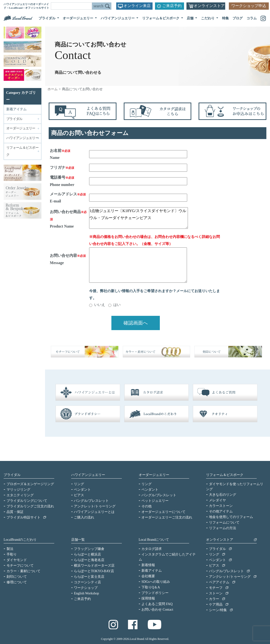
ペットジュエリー (155, 501)
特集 (225, 18)
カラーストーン (221, 506)
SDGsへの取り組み (156, 582)
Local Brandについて (154, 540)
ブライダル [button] (47, 18)
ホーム (53, 89)
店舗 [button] (191, 18)
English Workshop (86, 593)
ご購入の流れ (84, 517)
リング (79, 484)
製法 (10, 549)
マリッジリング (18, 490)
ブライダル (12, 475)
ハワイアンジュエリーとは (94, 512)
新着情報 (148, 565)
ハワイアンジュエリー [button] (118, 18)
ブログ (238, 18)
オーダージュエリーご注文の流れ (167, 517)
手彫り (12, 554)
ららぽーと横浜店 (87, 554)
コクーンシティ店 (87, 582)
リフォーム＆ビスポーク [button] (161, 18)
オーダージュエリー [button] (78, 18)
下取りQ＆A (151, 587)
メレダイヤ (217, 500)
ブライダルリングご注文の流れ (30, 506)
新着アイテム (16, 109)
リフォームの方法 (223, 528)
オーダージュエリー (154, 475)
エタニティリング (20, 495)
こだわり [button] (208, 18)
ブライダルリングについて (27, 501)
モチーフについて (20, 566)
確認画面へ (136, 323)
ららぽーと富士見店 (89, 577)
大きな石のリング (223, 495)
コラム (252, 18)
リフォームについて (224, 522)
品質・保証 (15, 512)
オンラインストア (209, 6)
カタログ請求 (152, 549)
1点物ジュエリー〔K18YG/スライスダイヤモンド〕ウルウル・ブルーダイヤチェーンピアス (139, 218)
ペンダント (82, 490)
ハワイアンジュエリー (88, 475)
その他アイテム (221, 511)
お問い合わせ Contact (157, 610)
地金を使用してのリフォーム (231, 517)
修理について (17, 582)
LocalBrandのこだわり (20, 540)
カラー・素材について (23, 571)
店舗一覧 (78, 540)
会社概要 (148, 576)
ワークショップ (86, 588)
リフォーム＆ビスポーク (225, 475)
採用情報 (148, 598)
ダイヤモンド (17, 560)
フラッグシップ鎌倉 (89, 549)
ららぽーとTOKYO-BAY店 (94, 571)
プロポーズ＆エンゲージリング (30, 484)
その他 (147, 506)
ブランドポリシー (155, 593)
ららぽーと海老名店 (89, 560)
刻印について (17, 577)
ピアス (79, 495)
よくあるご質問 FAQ (157, 604)
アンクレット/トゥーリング (95, 506)
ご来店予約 (172, 6)
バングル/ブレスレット (91, 501)
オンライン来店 (137, 6)
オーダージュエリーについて (163, 512)
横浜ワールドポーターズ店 (94, 566)
